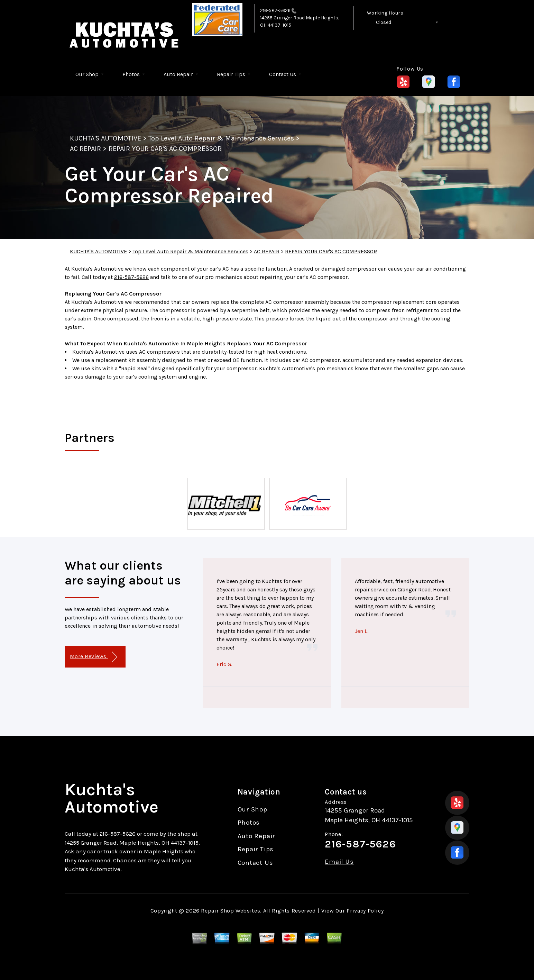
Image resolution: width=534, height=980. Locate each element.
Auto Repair (178, 74)
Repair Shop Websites (231, 911)
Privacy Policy (365, 911)
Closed (384, 22)
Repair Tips (231, 74)
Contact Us (283, 74)
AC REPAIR (85, 149)
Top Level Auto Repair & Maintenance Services (221, 138)
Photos (131, 74)
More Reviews (94, 657)
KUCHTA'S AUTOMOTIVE (105, 138)
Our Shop (87, 74)
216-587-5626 (275, 11)
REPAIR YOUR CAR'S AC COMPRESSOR (165, 149)
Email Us (339, 862)
